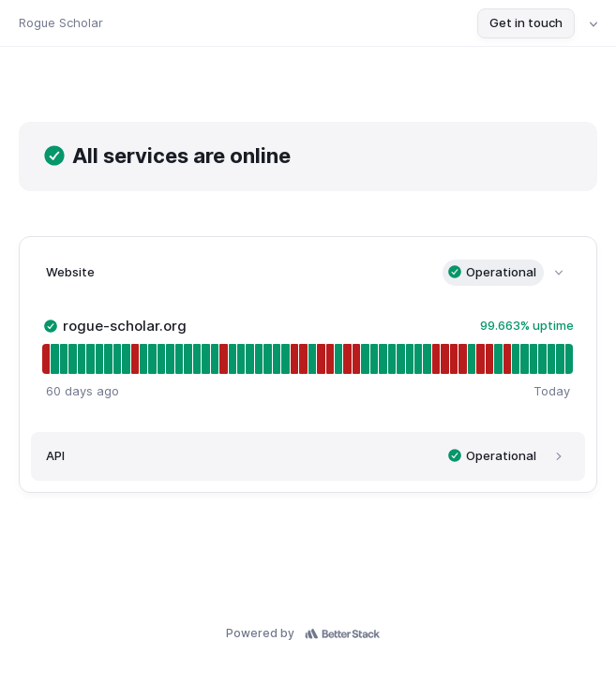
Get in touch (526, 22)
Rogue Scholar (61, 22)
